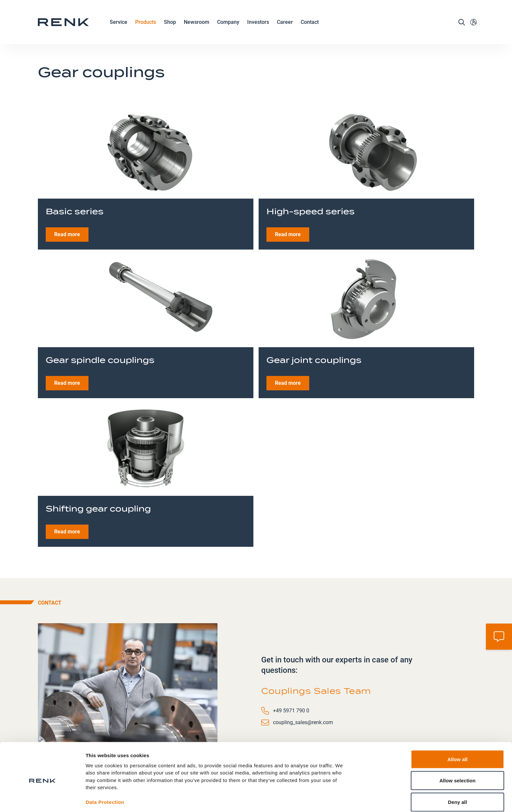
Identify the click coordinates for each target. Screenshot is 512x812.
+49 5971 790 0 (291, 666)
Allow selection (458, 753)
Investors (258, 25)
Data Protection (105, 775)
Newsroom (197, 25)
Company (228, 25)
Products (146, 25)
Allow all (457, 731)
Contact (310, 25)
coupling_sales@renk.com (303, 678)
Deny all (457, 774)
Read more (67, 190)
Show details (343, 799)
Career (285, 25)
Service (119, 25)
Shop (170, 25)
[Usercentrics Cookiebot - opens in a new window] (42, 799)
